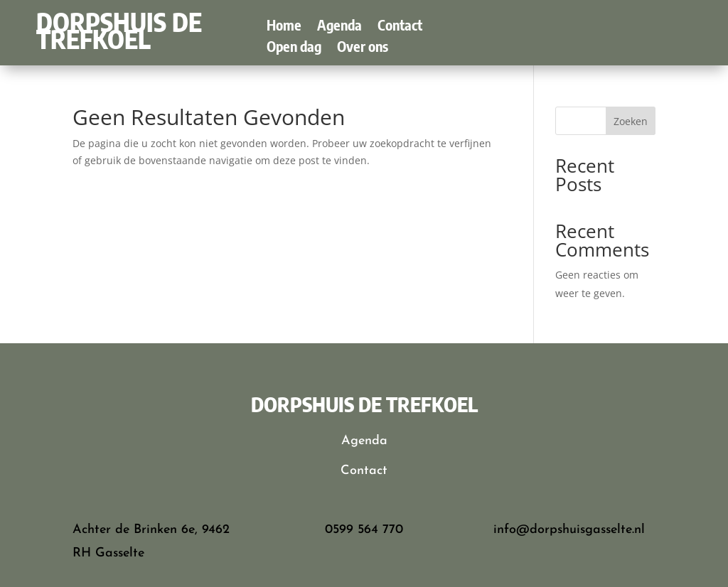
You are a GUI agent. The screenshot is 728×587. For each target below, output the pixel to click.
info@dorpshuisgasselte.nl (569, 530)
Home (284, 27)
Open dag (294, 48)
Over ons (363, 48)
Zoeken (631, 121)
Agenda (339, 27)
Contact (400, 27)
